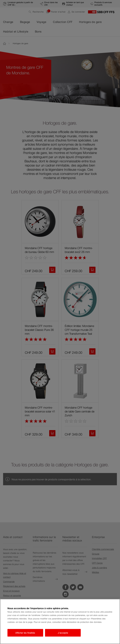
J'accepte (63, 633)
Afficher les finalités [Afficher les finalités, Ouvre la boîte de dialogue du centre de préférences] (25, 633)
